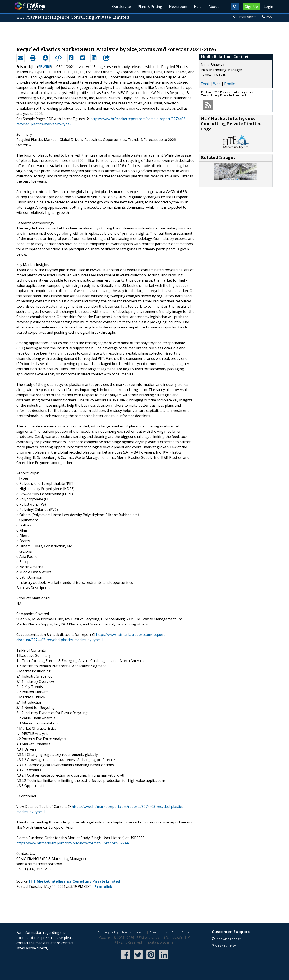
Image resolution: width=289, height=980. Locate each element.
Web (217, 84)
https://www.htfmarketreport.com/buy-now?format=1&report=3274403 (74, 843)
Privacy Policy (158, 932)
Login (268, 7)
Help (198, 7)
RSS (269, 17)
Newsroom (178, 7)
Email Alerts (247, 17)
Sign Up (252, 7)
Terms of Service (134, 932)
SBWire (29, 6)
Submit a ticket (226, 946)
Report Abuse (181, 932)
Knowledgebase (229, 939)
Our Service (121, 7)
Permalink (103, 886)
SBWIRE (45, 67)
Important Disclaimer (160, 942)
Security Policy (108, 932)
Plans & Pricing (150, 7)
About (214, 7)
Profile (230, 84)
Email (205, 84)
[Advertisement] (144, 32)
